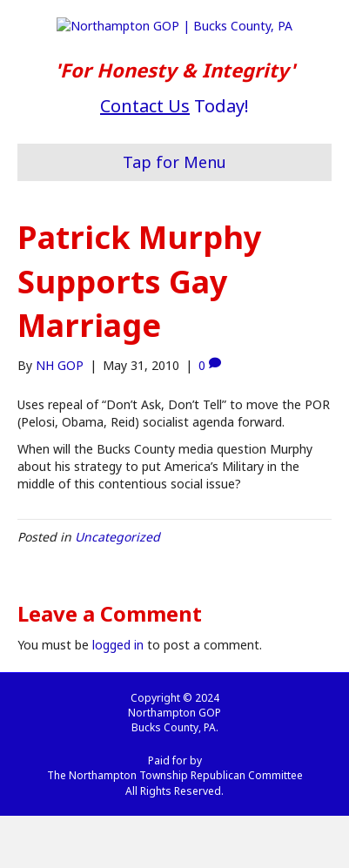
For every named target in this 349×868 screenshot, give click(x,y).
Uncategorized (117, 589)
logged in (118, 697)
